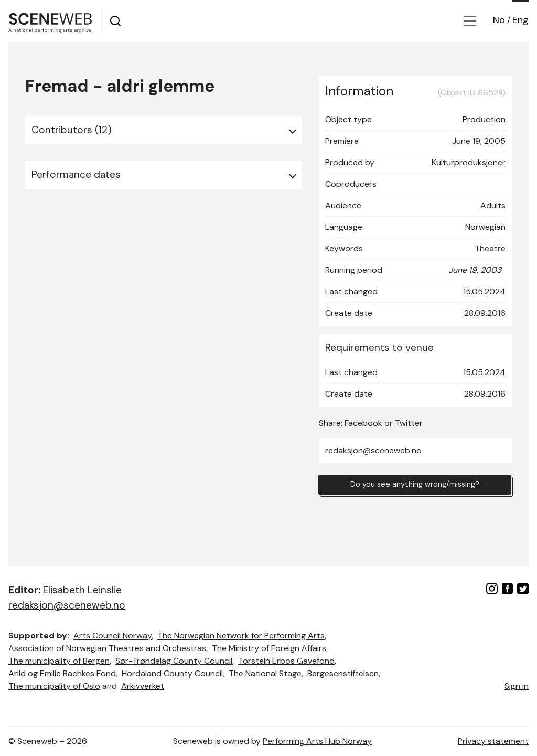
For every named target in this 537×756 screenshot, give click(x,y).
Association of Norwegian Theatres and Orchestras (107, 648)
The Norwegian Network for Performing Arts (241, 636)
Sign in (517, 686)
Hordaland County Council (172, 673)
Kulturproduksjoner (469, 162)
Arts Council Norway (112, 636)
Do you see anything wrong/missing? (415, 486)
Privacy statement (493, 741)
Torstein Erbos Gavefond (286, 661)
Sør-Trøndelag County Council (174, 661)
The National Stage (265, 673)
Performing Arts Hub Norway (317, 741)
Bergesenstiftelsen (343, 673)
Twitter (409, 423)
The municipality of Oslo (54, 686)
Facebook (363, 423)
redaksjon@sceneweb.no (373, 450)
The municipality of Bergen (59, 661)
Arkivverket (143, 686)
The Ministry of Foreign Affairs (269, 648)
